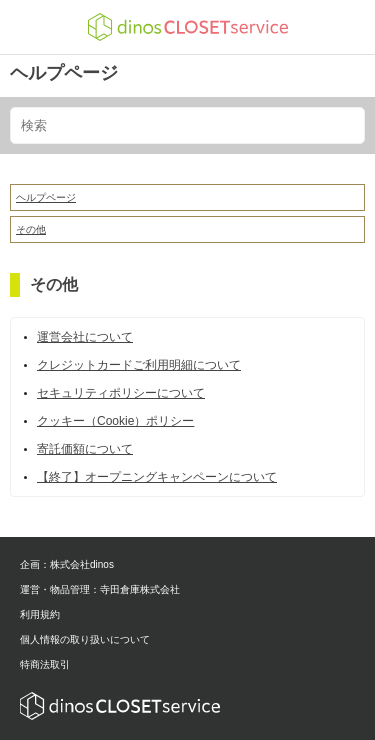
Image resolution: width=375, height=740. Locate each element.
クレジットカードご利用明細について (139, 365)
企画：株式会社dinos (67, 564)
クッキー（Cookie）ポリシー (115, 421)
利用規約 (40, 614)
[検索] (187, 125)
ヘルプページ (64, 73)
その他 (31, 229)
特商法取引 (45, 664)
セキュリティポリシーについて (121, 393)
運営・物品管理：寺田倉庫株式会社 (100, 589)
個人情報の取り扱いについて (85, 639)
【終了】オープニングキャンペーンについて (157, 477)
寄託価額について (85, 449)
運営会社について (85, 337)
